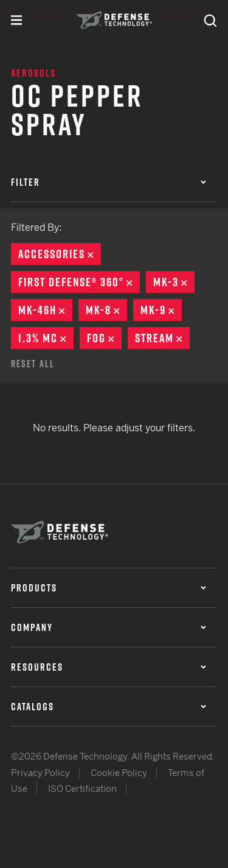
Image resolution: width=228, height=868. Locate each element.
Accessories (60, 254)
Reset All (33, 364)
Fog (104, 338)
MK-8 (106, 310)
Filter (109, 182)
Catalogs (109, 707)
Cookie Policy (119, 773)
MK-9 (161, 310)
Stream (162, 338)
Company (109, 627)
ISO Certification (82, 789)
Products (109, 588)
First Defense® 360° (79, 282)
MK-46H (45, 310)
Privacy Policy (40, 773)
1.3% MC (46, 338)
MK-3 (174, 282)
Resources (109, 667)
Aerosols (33, 73)
